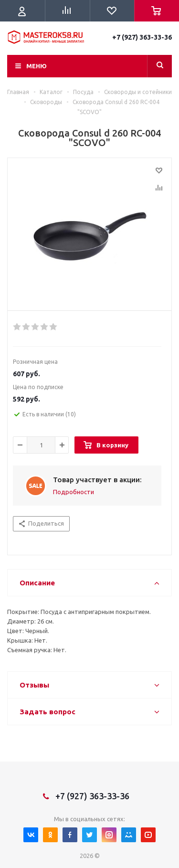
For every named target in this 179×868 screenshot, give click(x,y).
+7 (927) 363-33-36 (142, 37)
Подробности (74, 492)
